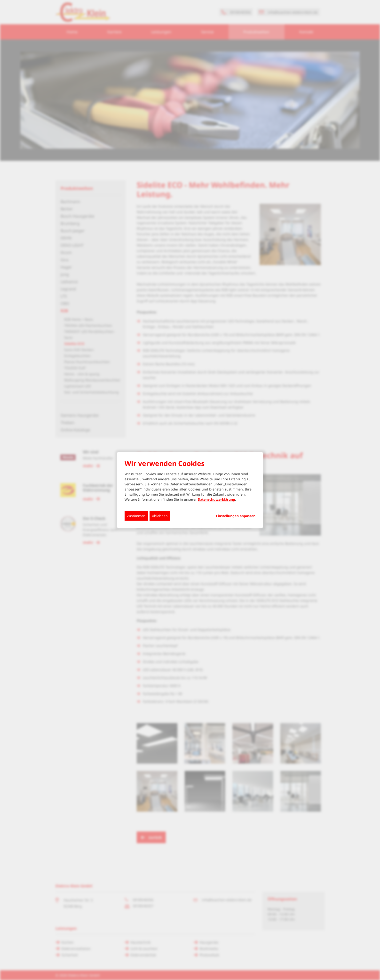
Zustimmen (136, 516)
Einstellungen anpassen (236, 516)
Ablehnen (160, 516)
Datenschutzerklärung (216, 499)
